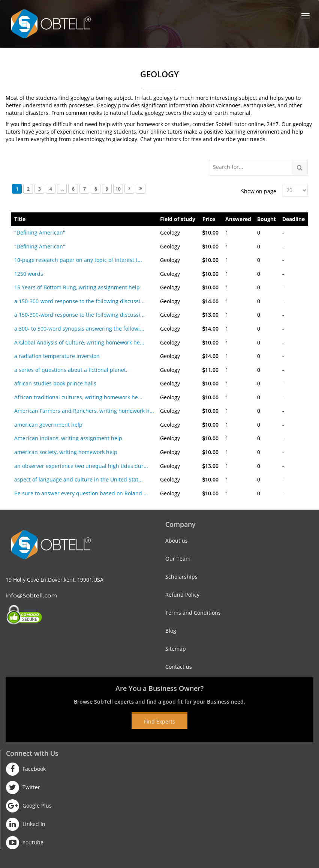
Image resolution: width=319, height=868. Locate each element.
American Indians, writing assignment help (68, 438)
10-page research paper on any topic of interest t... (78, 260)
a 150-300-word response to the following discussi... (79, 301)
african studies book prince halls (55, 383)
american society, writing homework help (66, 452)
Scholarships (181, 577)
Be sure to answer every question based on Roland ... (81, 493)
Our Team (178, 559)
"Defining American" (40, 232)
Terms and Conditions (193, 613)
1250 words (29, 274)
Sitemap (176, 649)
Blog (171, 631)
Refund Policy (182, 595)
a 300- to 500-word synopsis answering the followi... (79, 329)
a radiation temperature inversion (57, 356)
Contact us (179, 667)
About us (177, 541)
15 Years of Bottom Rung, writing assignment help (77, 287)
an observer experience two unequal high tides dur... (81, 466)
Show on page (259, 191)
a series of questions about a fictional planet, (71, 370)
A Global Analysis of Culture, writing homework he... (79, 342)
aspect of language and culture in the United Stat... (79, 479)
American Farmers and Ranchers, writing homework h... (84, 411)
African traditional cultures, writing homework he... (78, 397)
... (62, 189)
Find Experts (159, 721)
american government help (48, 425)
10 (118, 189)
